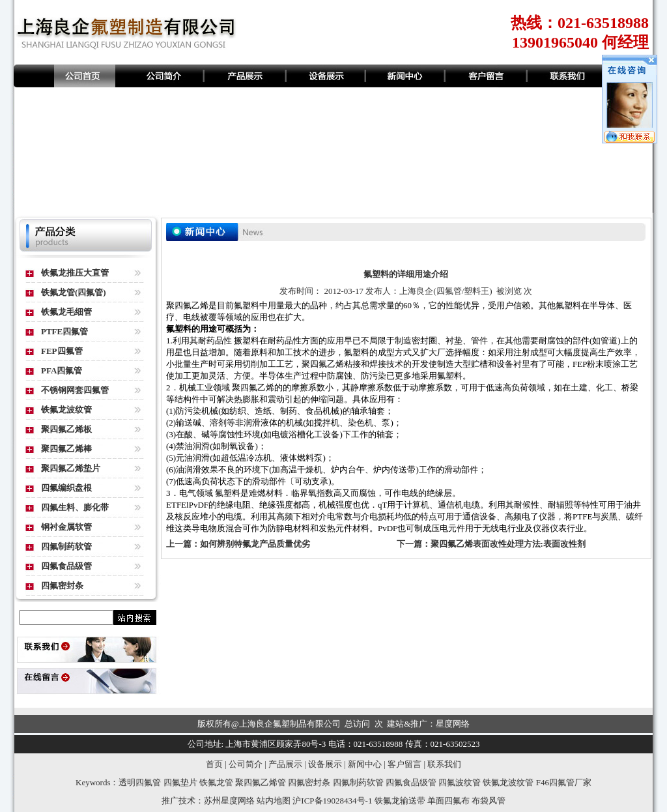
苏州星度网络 (229, 801)
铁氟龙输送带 (400, 801)
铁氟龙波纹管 (66, 410)
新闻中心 (365, 764)
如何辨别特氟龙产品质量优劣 (255, 544)
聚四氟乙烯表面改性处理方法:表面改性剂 (508, 544)
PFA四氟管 (62, 370)
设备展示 (325, 764)
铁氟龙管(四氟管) (74, 292)
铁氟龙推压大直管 (75, 273)
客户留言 (404, 764)
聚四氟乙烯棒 (66, 449)
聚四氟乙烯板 (66, 429)
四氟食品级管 (66, 566)
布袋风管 (489, 801)
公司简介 (246, 764)
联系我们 (444, 764)
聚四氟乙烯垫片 (71, 468)
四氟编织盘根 (66, 488)
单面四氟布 (448, 801)
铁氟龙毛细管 (66, 312)
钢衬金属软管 (66, 527)
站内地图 (274, 801)
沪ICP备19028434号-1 (332, 801)
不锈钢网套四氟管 (75, 390)
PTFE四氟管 (64, 331)
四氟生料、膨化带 (75, 507)
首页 (214, 764)
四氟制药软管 (66, 546)
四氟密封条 (62, 586)
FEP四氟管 (62, 351)
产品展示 (285, 764)
